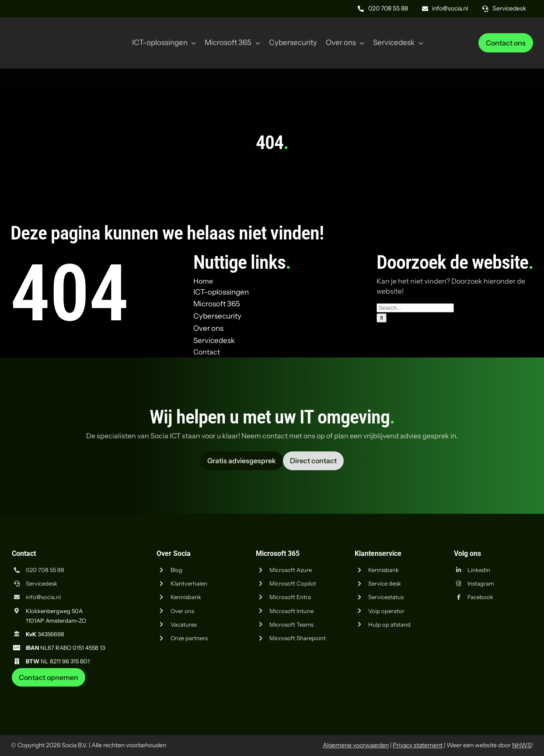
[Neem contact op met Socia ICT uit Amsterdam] (49, 677)
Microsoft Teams (291, 624)
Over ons (182, 611)
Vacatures (184, 624)
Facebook (480, 597)
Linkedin (479, 570)
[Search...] (415, 308)
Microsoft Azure (291, 570)
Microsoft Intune (291, 611)
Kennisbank (186, 597)
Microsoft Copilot (293, 583)
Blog (176, 570)
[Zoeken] (382, 318)
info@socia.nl (43, 597)
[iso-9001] (467, 690)
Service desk (385, 583)
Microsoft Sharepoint (298, 638)
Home (203, 281)
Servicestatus (386, 597)
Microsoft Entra (290, 597)
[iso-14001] (511, 690)
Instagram (481, 583)
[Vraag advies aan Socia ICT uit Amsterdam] (242, 461)
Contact (207, 352)
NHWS (522, 745)
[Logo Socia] (44, 30)
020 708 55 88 (45, 570)
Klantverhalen (189, 583)
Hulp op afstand (389, 624)
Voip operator (386, 611)
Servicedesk (42, 583)
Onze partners (189, 638)
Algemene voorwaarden (356, 745)
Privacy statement (418, 745)
